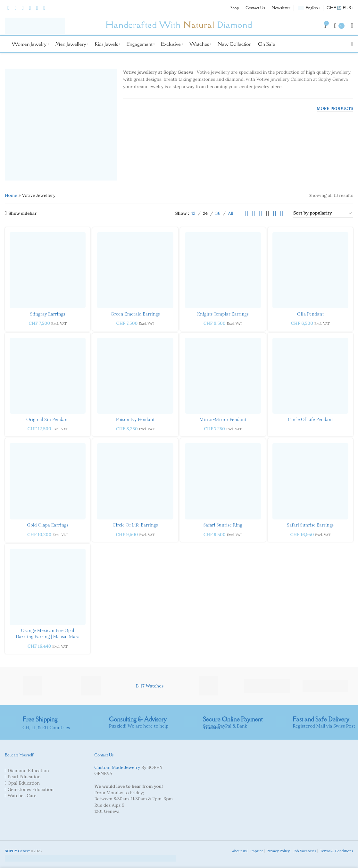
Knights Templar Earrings (223, 314)
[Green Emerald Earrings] (135, 270)
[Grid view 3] (260, 213)
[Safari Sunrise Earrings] (310, 481)
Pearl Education (24, 777)
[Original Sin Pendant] (48, 376)
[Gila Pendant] (310, 270)
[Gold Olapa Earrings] (48, 481)
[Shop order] (323, 213)
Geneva (18, 851)
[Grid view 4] (267, 213)
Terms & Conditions (336, 851)
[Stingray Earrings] (48, 270)
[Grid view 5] (275, 213)
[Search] (352, 44)
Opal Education (24, 783)
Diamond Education (28, 771)
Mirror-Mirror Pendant (223, 420)
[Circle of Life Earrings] (135, 481)
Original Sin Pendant (48, 420)
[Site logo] (35, 25)
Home (11, 195)
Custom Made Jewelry (117, 767)
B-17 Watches (150, 686)
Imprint (256, 851)
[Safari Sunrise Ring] (223, 481)
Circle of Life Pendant (310, 420)
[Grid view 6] (282, 213)
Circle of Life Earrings (135, 525)
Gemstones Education (31, 789)
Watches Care (22, 796)
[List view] (247, 213)
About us (239, 851)
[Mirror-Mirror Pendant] (223, 376)
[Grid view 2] (254, 213)
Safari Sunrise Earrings (311, 525)
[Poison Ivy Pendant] (135, 376)
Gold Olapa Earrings (48, 525)
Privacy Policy (278, 851)
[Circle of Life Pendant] (310, 376)
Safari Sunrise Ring (223, 525)
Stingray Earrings (48, 314)
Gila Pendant (310, 314)
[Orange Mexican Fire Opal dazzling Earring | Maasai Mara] (48, 587)
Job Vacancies (304, 851)
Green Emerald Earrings (135, 314)
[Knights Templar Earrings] (223, 270)
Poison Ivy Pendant (135, 420)
